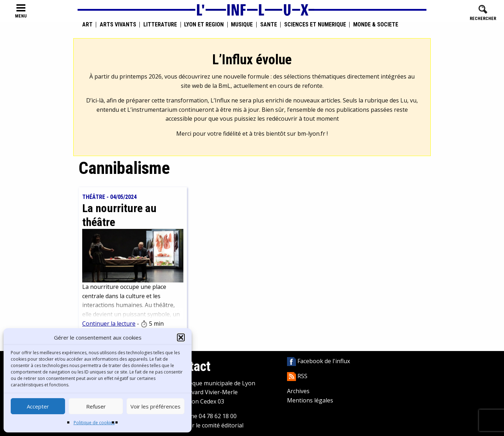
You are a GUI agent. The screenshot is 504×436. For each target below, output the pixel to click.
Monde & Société (376, 25)
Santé (269, 25)
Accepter (38, 406)
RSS (297, 376)
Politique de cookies (94, 423)
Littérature (160, 25)
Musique (242, 25)
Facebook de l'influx (318, 361)
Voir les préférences (155, 406)
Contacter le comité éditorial (206, 425)
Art (87, 25)
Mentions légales (310, 400)
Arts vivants (118, 25)
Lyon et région (204, 25)
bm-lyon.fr (311, 134)
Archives (298, 391)
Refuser (96, 406)
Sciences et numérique (315, 25)
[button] (181, 337)
